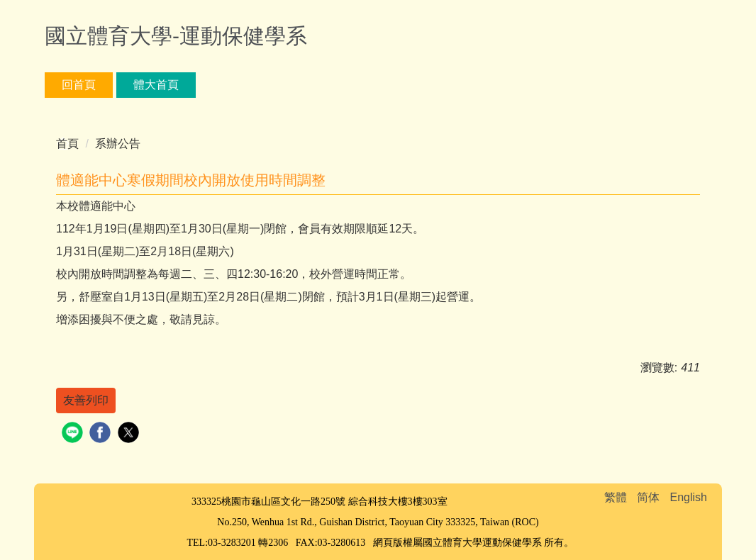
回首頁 (79, 85)
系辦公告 (118, 144)
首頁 (67, 144)
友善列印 (86, 400)
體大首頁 (156, 85)
